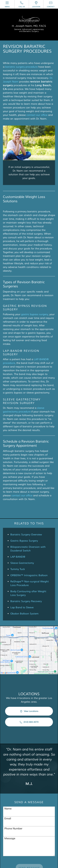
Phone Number (13, 829)
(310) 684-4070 (29, 722)
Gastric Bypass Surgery (24, 541)
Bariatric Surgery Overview (26, 535)
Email (8, 819)
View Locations (29, 711)
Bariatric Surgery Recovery (26, 601)
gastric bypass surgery (35, 314)
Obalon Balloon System (24, 614)
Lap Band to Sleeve (22, 607)
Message (10, 839)
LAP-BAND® (18, 557)
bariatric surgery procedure (21, 67)
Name (8, 809)
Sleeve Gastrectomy (22, 563)
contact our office (37, 115)
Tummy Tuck (18, 569)
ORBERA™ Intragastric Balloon (29, 575)
